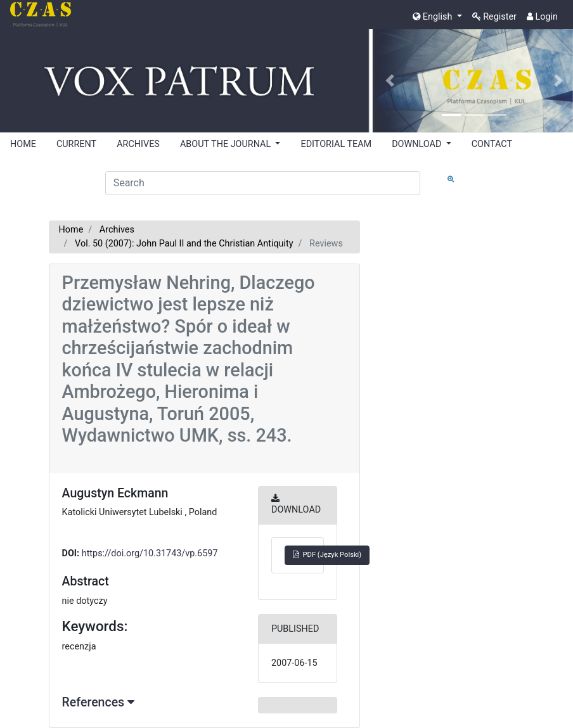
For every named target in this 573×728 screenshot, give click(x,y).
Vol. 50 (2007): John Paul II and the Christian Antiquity (184, 244)
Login (542, 17)
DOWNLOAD (418, 144)
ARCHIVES (138, 144)
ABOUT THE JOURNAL (227, 144)
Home (71, 230)
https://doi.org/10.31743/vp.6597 (150, 553)
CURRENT (76, 144)
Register (494, 17)
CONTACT (492, 144)
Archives (117, 230)
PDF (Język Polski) (327, 555)
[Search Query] (263, 183)
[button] (390, 81)
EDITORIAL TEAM (336, 144)
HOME (23, 144)
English (434, 17)
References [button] (98, 702)
